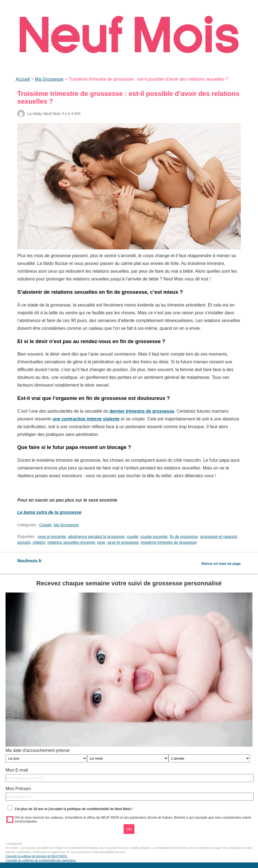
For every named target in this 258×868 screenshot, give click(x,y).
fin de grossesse (184, 537)
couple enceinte (154, 537)
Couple (45, 525)
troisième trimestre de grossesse (169, 542)
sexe (101, 542)
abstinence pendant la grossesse (96, 537)
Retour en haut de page (221, 564)
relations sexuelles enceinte (71, 542)
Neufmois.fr (30, 561)
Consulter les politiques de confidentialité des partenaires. (41, 860)
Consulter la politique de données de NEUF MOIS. (36, 856)
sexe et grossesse (123, 542)
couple (133, 537)
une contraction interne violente (86, 419)
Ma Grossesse (49, 79)
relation (39, 542)
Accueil (23, 79)
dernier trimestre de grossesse (142, 411)
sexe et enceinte (52, 537)
